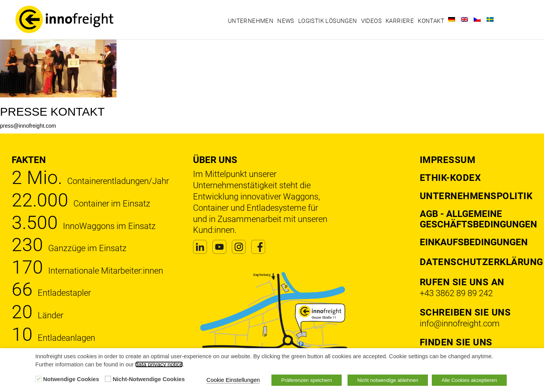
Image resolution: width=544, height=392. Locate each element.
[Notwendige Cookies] (38, 379)
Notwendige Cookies (71, 379)
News (286, 21)
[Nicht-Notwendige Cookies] (108, 379)
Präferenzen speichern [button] (307, 380)
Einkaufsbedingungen (474, 242)
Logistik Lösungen (328, 21)
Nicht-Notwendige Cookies (149, 379)
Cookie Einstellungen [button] (233, 380)
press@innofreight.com (28, 126)
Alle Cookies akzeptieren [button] (469, 380)
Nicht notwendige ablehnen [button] (388, 380)
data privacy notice (159, 364)
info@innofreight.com (460, 323)
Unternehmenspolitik (476, 196)
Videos (371, 21)
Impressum (448, 160)
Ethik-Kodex (450, 178)
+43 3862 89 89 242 (456, 293)
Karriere (400, 21)
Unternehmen (251, 21)
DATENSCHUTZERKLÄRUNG (481, 262)
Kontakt (431, 21)
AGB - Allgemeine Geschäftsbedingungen (478, 219)
